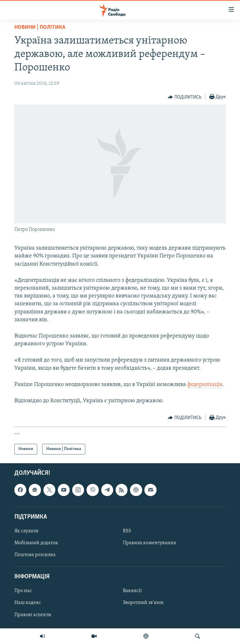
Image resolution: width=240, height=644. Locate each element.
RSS (127, 531)
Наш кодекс (28, 603)
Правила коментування (149, 543)
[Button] (185, 97)
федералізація (205, 385)
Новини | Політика (40, 27)
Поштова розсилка (35, 555)
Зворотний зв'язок (143, 603)
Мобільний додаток (36, 543)
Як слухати (26, 531)
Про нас (23, 591)
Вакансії (132, 591)
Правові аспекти (33, 615)
